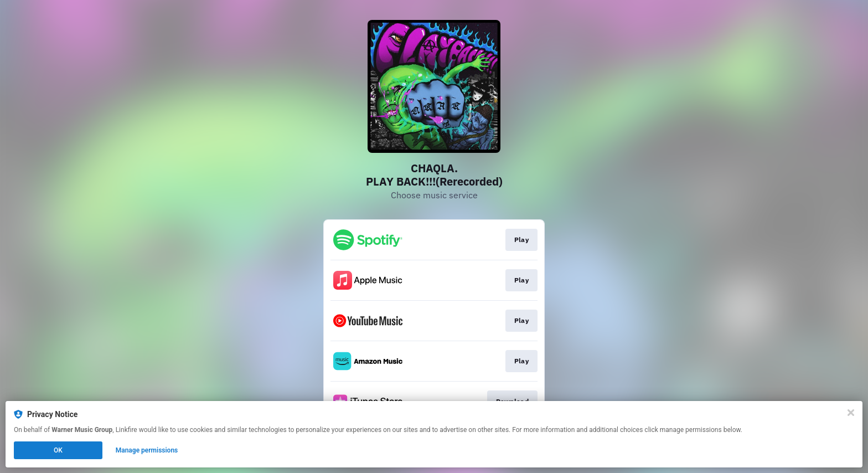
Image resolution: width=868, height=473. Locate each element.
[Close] (851, 413)
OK (58, 450)
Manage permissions (147, 450)
